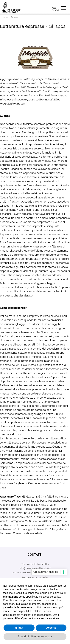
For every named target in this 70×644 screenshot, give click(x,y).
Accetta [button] (51, 628)
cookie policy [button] (53, 597)
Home (5, 17)
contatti (35, 555)
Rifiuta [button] (19, 628)
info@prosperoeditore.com (35, 568)
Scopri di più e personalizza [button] (35, 636)
